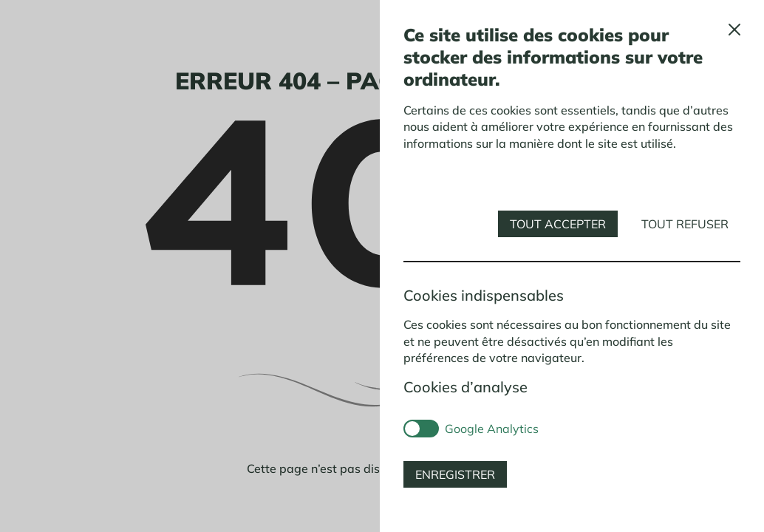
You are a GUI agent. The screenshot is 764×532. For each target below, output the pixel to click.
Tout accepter (558, 224)
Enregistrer (455, 474)
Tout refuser (685, 224)
